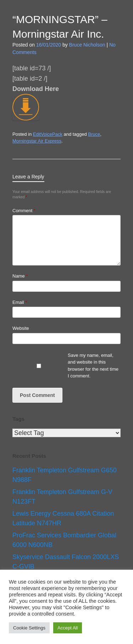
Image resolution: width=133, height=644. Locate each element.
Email (20, 302)
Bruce (94, 134)
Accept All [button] (68, 628)
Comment (24, 211)
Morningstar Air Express (37, 141)
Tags (18, 419)
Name (20, 276)
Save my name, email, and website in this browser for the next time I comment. (93, 366)
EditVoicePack (48, 134)
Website (21, 328)
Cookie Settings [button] (29, 628)
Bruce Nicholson (87, 45)
